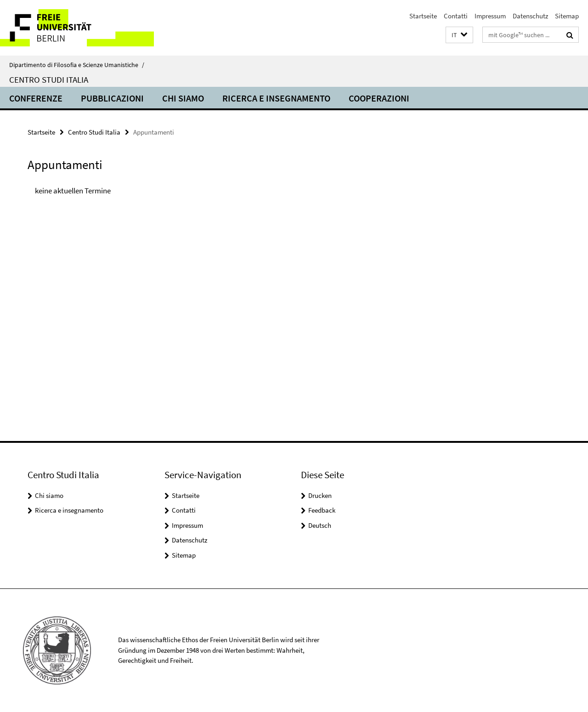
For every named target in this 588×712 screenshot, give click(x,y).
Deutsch (320, 525)
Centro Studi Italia (49, 79)
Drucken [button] (320, 495)
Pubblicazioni (112, 98)
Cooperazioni (379, 98)
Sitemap (567, 16)
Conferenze (36, 98)
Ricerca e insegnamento (276, 98)
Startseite (423, 16)
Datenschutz (530, 16)
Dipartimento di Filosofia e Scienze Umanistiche (77, 65)
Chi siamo (183, 98)
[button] (459, 35)
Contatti (456, 16)
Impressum (490, 16)
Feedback (322, 510)
